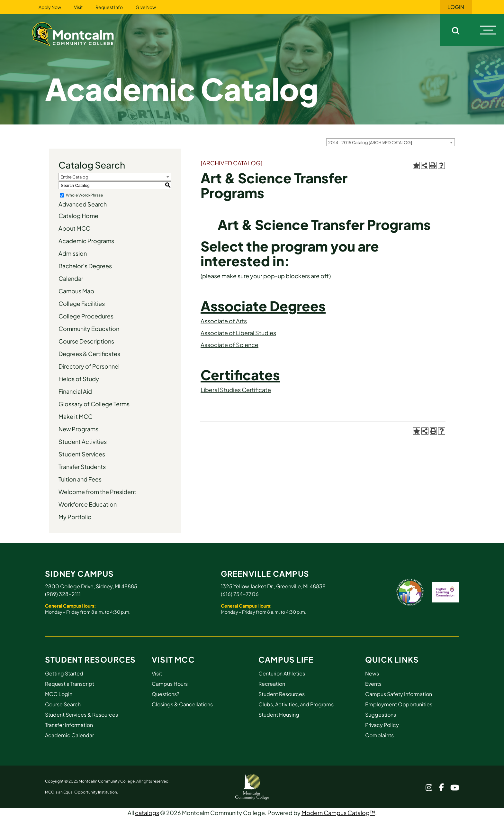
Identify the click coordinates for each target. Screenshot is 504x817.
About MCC (74, 228)
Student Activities (83, 441)
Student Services (82, 454)
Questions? (166, 694)
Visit (78, 7)
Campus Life (286, 659)
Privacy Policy (382, 725)
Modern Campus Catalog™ (338, 813)
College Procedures (86, 316)
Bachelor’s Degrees (85, 266)
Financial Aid (75, 391)
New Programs (78, 429)
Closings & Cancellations (182, 704)
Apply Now (50, 7)
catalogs (147, 813)
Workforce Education (88, 504)
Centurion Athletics (282, 673)
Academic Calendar (69, 735)
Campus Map (76, 291)
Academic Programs (86, 241)
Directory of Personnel (89, 366)
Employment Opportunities (399, 704)
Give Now (146, 7)
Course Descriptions (86, 341)
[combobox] (391, 142)
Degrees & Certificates (89, 354)
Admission (73, 253)
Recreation (272, 684)
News (372, 673)
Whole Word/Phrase (84, 195)
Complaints (379, 735)
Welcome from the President (97, 492)
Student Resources (90, 659)
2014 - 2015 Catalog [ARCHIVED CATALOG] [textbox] (370, 142)
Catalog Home (78, 216)
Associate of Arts (224, 321)
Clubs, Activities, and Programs (296, 704)
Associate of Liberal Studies (238, 333)
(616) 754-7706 (240, 594)
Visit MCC (173, 659)
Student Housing (279, 715)
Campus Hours (170, 684)
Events (373, 684)
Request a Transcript (70, 684)
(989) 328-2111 (63, 594)
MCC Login (59, 694)
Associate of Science (230, 345)
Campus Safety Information (399, 694)
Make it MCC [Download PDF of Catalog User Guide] (76, 416)
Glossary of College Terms (94, 404)
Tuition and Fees (80, 479)
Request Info (109, 7)
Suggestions (381, 715)
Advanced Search (83, 204)
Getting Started (64, 673)
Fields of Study (79, 379)
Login (456, 7)
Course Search (63, 704)
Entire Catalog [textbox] (74, 177)
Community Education (89, 329)
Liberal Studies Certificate (236, 390)
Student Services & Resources (81, 715)
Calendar (71, 278)
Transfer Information (69, 725)
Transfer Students (82, 467)
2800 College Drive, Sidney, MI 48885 (91, 586)
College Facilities (82, 303)
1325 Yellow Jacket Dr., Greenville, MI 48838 (273, 586)
